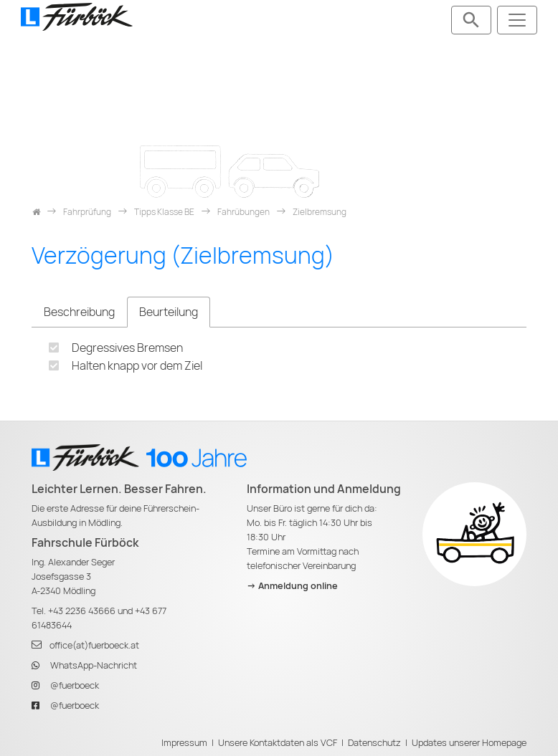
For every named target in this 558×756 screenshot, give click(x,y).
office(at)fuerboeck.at (94, 645)
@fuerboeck (75, 685)
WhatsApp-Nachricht (94, 665)
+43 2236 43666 (82, 611)
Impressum (184, 743)
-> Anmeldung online (292, 586)
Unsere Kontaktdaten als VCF (278, 743)
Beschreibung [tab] (79, 312)
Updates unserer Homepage (469, 743)
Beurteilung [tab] (169, 312)
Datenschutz (374, 743)
